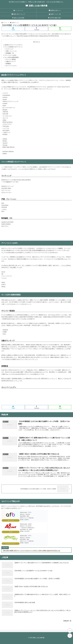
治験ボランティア (11, 62)
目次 (34, 42)
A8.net (11, 532)
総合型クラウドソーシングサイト (14, 45)
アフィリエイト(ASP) (10, 55)
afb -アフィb (11, 520)
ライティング (10, 49)
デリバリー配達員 (11, 59)
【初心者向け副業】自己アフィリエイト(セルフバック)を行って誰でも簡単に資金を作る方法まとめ (31, 551)
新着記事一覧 (67, 621)
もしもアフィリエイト (11, 543)
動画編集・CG (10, 53)
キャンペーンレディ (11, 66)
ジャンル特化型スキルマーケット (14, 47)
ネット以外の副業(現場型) (12, 57)
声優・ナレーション (11, 51)
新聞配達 (8, 64)
